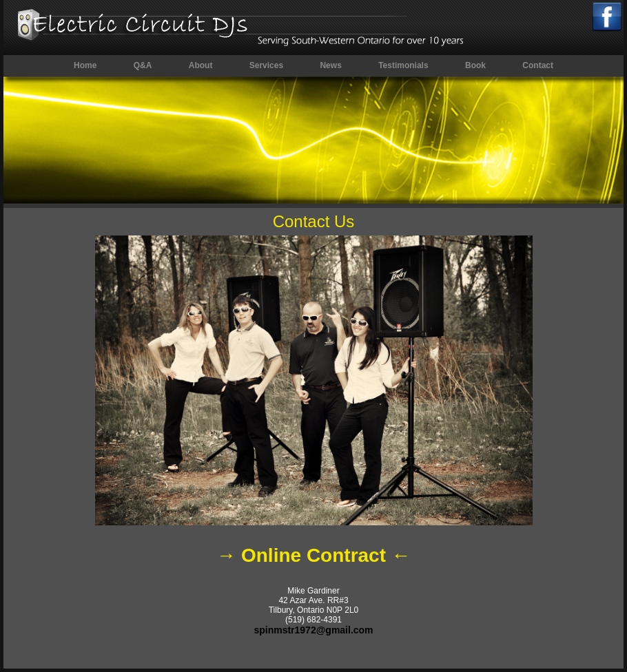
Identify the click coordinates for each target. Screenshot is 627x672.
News (330, 65)
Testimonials (403, 65)
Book (475, 65)
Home (85, 65)
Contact (538, 65)
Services (266, 65)
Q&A (143, 65)
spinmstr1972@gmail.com (313, 630)
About (201, 65)
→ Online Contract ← (313, 555)
